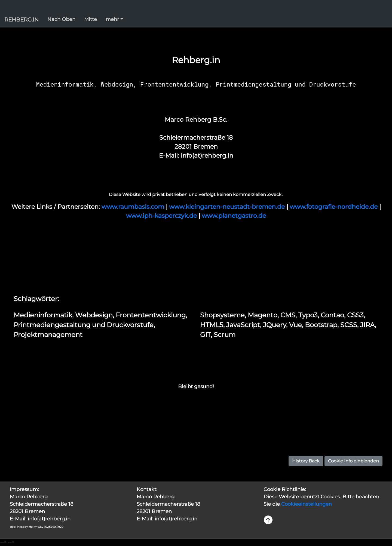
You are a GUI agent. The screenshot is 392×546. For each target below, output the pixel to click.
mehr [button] (112, 19)
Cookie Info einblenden (353, 461)
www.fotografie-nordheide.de (334, 207)
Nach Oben (61, 19)
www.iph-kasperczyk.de (162, 216)
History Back (306, 461)
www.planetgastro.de (234, 216)
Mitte (91, 19)
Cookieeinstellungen (307, 504)
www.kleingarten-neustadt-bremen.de (228, 207)
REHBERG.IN (22, 20)
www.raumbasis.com (134, 207)
